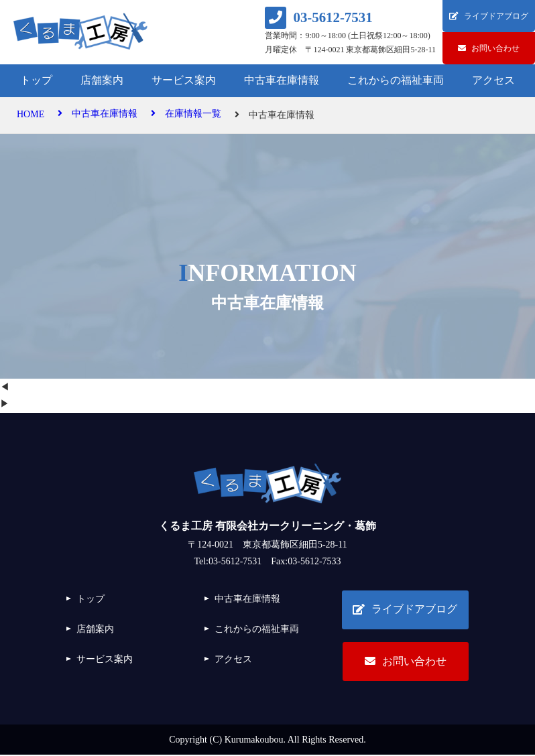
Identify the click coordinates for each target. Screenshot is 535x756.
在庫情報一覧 (186, 115)
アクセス (493, 80)
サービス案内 (184, 80)
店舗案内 (102, 80)
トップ (36, 80)
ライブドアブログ (405, 610)
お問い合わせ (405, 662)
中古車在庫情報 (282, 80)
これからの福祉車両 (396, 80)
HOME (31, 115)
